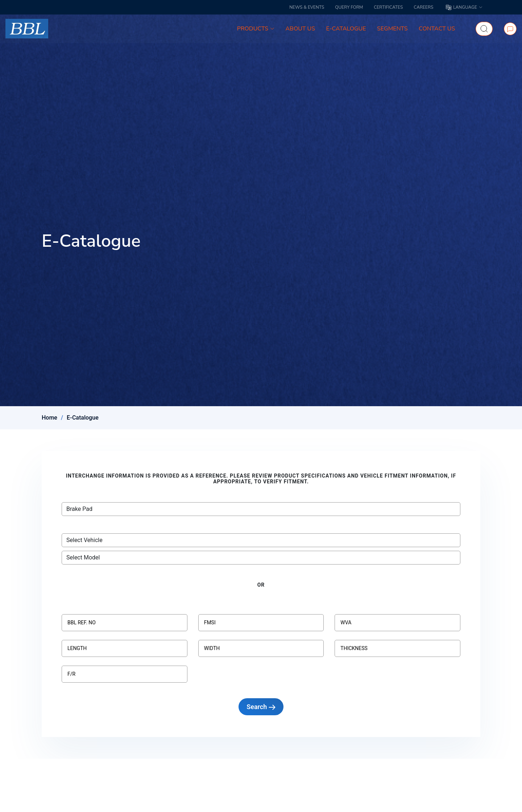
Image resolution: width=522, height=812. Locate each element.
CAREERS (423, 7)
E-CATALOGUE (347, 29)
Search (261, 707)
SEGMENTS (393, 29)
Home (49, 418)
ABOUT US (301, 29)
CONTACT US (437, 29)
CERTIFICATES (388, 7)
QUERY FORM (349, 7)
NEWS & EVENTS (307, 7)
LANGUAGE (464, 7)
